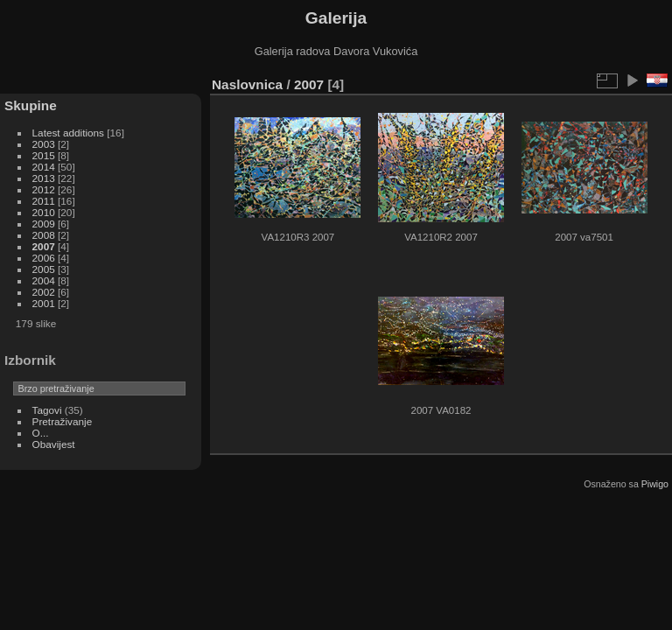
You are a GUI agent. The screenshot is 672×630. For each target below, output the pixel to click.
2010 (44, 212)
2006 (44, 258)
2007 (44, 246)
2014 (44, 167)
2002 (44, 292)
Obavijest (54, 444)
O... (41, 433)
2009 (44, 224)
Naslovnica (247, 84)
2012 (44, 189)
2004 (44, 280)
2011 (44, 201)
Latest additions (68, 133)
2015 (44, 155)
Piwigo (655, 484)
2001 (44, 303)
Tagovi (47, 410)
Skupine (31, 105)
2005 (44, 269)
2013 (44, 178)
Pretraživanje (63, 421)
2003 (44, 144)
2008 (44, 235)
